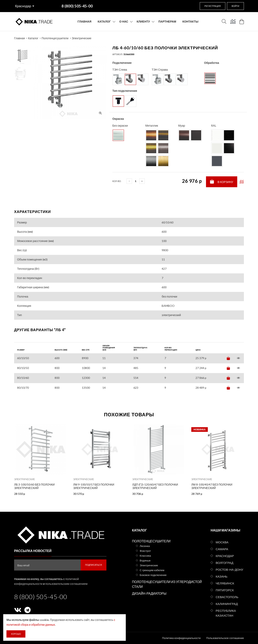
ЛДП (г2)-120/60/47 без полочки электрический (155, 486)
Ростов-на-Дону (229, 570)
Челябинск (225, 583)
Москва (222, 542)
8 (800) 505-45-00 (41, 597)
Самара (222, 549)
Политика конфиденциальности (181, 638)
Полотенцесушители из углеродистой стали (167, 584)
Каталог (104, 21)
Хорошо (16, 634)
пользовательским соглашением (67, 584)
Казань (222, 576)
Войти (235, 6)
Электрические (82, 38)
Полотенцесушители (55, 38)
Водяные (145, 560)
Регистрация (213, 6)
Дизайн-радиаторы (149, 593)
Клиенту (143, 21)
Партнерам (167, 21)
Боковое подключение (153, 575)
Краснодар (23, 6)
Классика (145, 556)
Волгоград (225, 563)
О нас (124, 21)
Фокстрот (145, 551)
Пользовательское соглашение (225, 638)
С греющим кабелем (152, 570)
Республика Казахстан (226, 613)
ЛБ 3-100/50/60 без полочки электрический (34, 486)
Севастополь (227, 597)
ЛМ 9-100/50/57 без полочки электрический (94, 486)
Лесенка (145, 546)
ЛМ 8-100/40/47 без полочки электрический (212, 486)
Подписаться (93, 565)
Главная (85, 21)
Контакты (190, 21)
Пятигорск (225, 590)
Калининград (227, 604)
